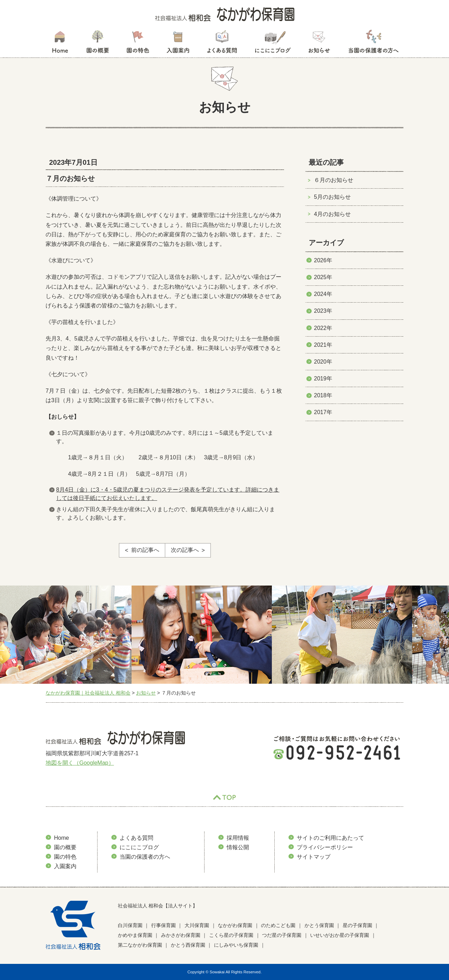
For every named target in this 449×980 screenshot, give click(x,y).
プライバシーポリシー (325, 847)
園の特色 (138, 44)
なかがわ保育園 (235, 925)
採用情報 (238, 838)
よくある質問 (222, 44)
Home (62, 838)
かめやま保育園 (135, 935)
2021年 (323, 345)
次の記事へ (185, 550)
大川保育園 (197, 925)
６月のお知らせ (334, 180)
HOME (60, 44)
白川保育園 (130, 925)
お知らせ (319, 44)
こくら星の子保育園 (231, 935)
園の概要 (98, 44)
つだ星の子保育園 (282, 935)
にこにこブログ (273, 44)
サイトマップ (314, 857)
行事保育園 (163, 925)
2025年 (323, 277)
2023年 (323, 311)
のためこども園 (278, 925)
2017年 (323, 412)
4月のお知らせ (332, 214)
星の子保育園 (357, 925)
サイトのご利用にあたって (330, 838)
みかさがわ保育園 (181, 935)
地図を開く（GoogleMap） (80, 763)
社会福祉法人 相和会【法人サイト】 (158, 906)
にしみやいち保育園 (236, 945)
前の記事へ (145, 550)
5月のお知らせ (332, 197)
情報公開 (238, 847)
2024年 (323, 294)
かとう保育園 (319, 925)
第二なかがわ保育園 (140, 945)
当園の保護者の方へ (373, 44)
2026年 (323, 260)
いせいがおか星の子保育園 (340, 935)
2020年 (323, 362)
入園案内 (178, 44)
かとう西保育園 (188, 945)
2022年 (323, 328)
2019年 (323, 379)
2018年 (323, 395)
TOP (224, 798)
